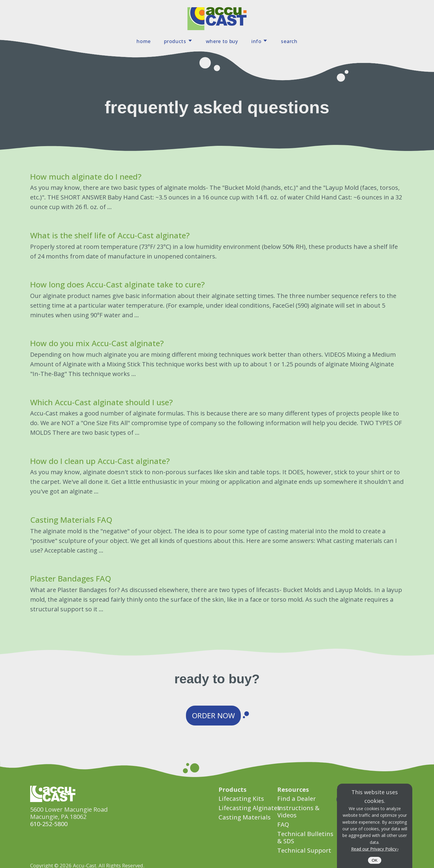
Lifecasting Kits (241, 799)
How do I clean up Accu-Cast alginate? (100, 461)
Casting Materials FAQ (71, 520)
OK (374, 860)
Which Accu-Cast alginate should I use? (101, 402)
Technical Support (304, 850)
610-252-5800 (49, 824)
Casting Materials (245, 817)
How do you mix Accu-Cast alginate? (97, 343)
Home (144, 41)
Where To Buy (222, 41)
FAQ (283, 824)
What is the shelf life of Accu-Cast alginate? (110, 235)
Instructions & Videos (298, 812)
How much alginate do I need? (86, 177)
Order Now (213, 715)
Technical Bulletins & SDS (305, 837)
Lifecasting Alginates (249, 808)
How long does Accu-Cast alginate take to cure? (117, 284)
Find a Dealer (297, 799)
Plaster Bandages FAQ (71, 578)
